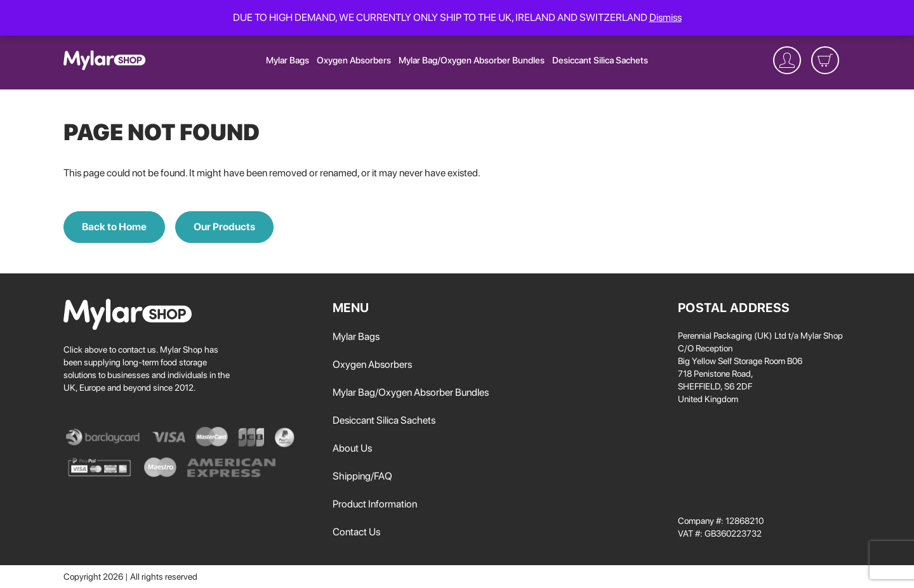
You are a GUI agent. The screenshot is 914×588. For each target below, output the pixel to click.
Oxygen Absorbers (354, 60)
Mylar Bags (288, 60)
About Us (352, 448)
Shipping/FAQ (362, 476)
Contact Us (356, 532)
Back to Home (114, 227)
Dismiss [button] (666, 17)
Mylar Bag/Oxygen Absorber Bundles (472, 60)
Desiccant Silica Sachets (600, 60)
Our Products (224, 227)
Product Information (375, 504)
